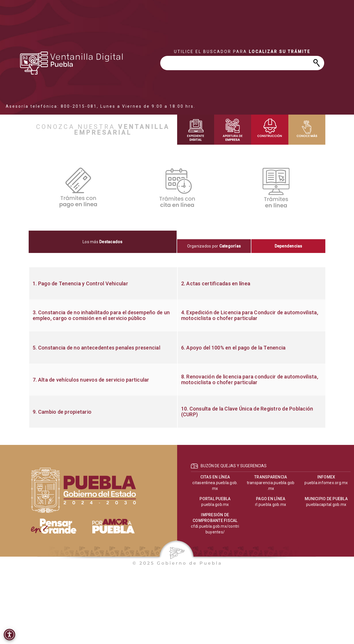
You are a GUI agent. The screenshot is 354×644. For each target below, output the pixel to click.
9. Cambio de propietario (62, 412)
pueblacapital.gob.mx (326, 504)
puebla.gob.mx (215, 504)
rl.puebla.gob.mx (271, 504)
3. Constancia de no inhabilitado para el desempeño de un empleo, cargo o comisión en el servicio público (101, 315)
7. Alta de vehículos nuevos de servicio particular (91, 380)
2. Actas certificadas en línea (216, 284)
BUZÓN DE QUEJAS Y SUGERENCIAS (234, 466)
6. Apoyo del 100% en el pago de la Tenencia (233, 348)
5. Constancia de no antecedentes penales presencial (96, 348)
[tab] (103, 242)
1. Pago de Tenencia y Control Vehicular (80, 284)
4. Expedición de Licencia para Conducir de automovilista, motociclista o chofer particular (250, 315)
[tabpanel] (177, 347)
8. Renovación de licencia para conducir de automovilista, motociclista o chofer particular (250, 380)
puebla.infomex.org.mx (326, 483)
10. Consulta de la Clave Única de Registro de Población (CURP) (247, 412)
